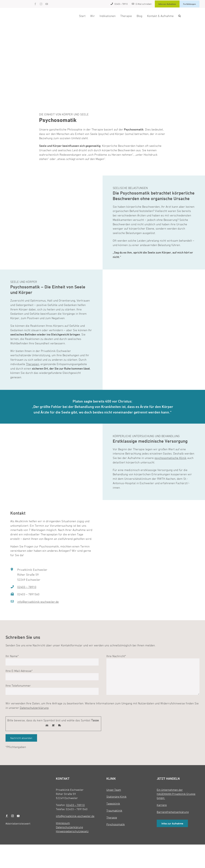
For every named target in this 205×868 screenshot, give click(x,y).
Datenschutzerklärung (34, 708)
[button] (180, 16)
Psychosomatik (116, 824)
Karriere (162, 805)
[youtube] (47, 4)
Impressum (63, 823)
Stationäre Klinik (116, 797)
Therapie (112, 818)
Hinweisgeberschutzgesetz (72, 831)
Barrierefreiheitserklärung (173, 812)
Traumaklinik (114, 811)
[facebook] (35, 4)
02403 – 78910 (27, 587)
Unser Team (114, 790)
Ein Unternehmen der (170, 790)
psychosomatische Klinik (170, 458)
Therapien (33, 364)
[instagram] (41, 4)
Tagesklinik (113, 804)
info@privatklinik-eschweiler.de (38, 602)
